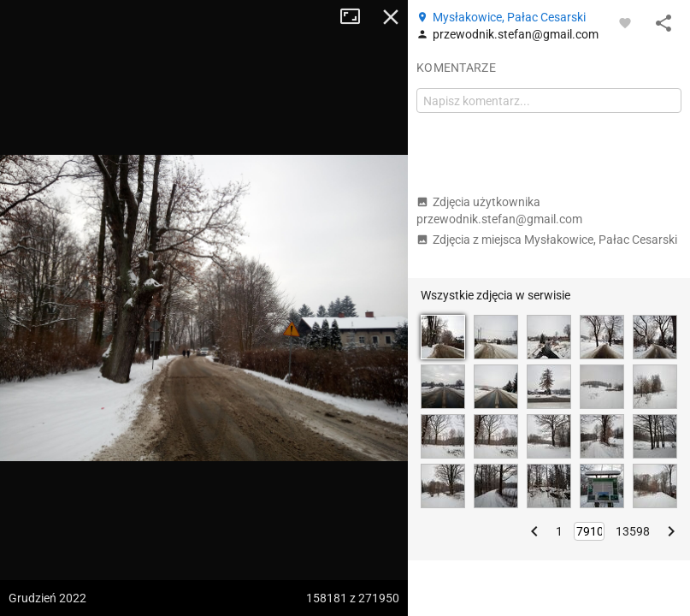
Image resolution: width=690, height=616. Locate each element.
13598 (633, 531)
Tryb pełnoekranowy (357, 17)
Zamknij (391, 17)
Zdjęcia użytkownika (499, 210)
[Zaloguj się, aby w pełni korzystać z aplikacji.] (625, 22)
